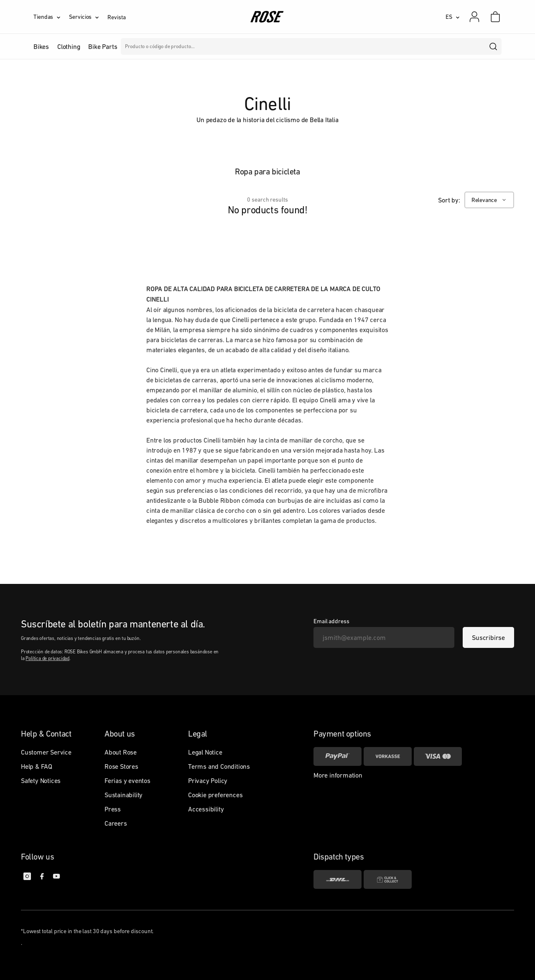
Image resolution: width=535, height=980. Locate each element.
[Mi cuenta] (474, 17)
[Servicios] (88, 17)
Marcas (222, 46)
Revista (116, 17)
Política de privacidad (47, 658)
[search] (494, 46)
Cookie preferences (215, 795)
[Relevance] (489, 200)
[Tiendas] (51, 17)
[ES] (453, 17)
